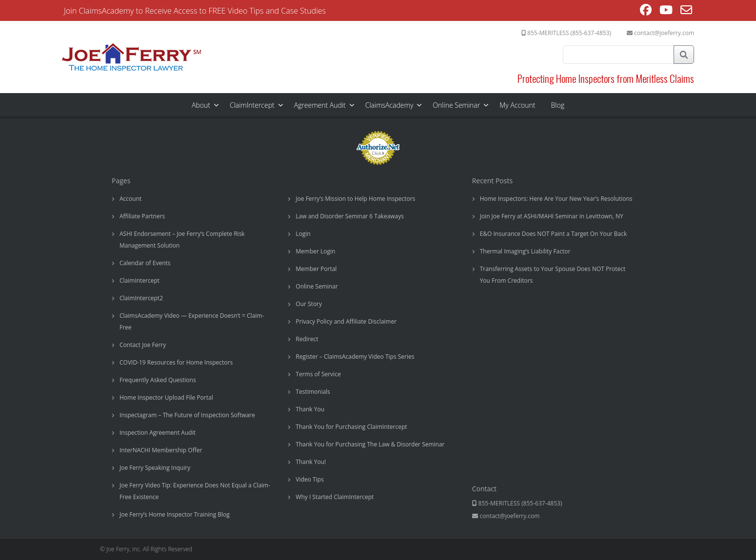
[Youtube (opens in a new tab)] (666, 11)
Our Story (309, 304)
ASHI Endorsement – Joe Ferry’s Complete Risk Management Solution (182, 240)
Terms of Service (318, 374)
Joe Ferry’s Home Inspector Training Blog (175, 514)
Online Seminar (456, 105)
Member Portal (316, 269)
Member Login (315, 251)
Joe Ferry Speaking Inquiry (155, 468)
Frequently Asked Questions (158, 380)
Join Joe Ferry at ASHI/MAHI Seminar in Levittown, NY (552, 216)
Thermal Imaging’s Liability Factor (525, 251)
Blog (558, 105)
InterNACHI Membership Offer (161, 450)
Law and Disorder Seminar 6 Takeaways (350, 216)
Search (684, 55)
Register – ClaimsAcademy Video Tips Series (355, 357)
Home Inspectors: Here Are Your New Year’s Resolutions (556, 199)
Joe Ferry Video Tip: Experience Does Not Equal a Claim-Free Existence (195, 491)
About (201, 105)
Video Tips (309, 479)
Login (303, 234)
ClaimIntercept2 (141, 298)
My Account (517, 105)
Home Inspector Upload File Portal (166, 397)
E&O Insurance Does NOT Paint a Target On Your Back (554, 234)
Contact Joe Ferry (143, 345)
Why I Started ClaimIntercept (335, 497)
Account (130, 199)
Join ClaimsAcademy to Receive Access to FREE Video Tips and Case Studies (195, 11)
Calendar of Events (145, 263)
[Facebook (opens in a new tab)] (646, 11)
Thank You (310, 409)
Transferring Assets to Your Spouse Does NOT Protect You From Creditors (553, 275)
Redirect (307, 339)
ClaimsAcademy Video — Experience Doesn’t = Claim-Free (192, 321)
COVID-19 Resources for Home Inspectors (176, 362)
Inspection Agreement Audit (158, 433)
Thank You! (311, 462)
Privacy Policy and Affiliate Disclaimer (346, 321)
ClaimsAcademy (389, 105)
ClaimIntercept (252, 105)
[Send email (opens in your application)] (686, 11)
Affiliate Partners (142, 216)
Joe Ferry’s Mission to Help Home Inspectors (355, 199)
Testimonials (313, 392)
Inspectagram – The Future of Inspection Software (187, 415)
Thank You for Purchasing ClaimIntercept (351, 427)
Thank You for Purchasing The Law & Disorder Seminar (370, 444)
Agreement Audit (320, 105)
